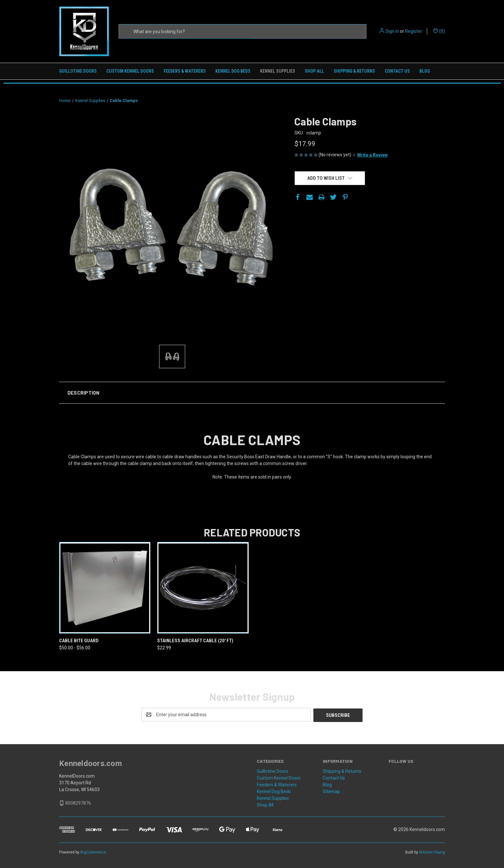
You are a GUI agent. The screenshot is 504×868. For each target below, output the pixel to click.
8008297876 (78, 802)
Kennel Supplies (278, 71)
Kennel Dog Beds (233, 71)
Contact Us (397, 71)
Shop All (314, 71)
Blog (425, 71)
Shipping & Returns (354, 71)
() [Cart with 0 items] (439, 31)
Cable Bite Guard (79, 641)
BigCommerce (93, 852)
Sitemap (331, 791)
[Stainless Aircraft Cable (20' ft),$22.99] (203, 588)
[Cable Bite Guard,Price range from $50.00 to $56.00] (105, 588)
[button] (370, 155)
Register (414, 31)
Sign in (392, 31)
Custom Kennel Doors (130, 71)
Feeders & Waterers (185, 71)
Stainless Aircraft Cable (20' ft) (195, 641)
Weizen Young (432, 852)
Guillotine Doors (78, 71)
